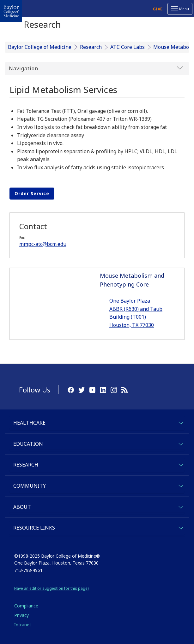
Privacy (21, 615)
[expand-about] (181, 506)
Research (91, 47)
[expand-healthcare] (181, 422)
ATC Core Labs (127, 47)
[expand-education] (181, 443)
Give (158, 9)
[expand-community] (181, 485)
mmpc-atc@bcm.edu (43, 244)
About (22, 507)
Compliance (26, 606)
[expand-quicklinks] (181, 527)
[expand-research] (181, 464)
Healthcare (29, 423)
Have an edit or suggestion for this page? (52, 588)
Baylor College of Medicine (40, 47)
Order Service (32, 193)
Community (30, 486)
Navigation (96, 68)
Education (28, 444)
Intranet (23, 625)
